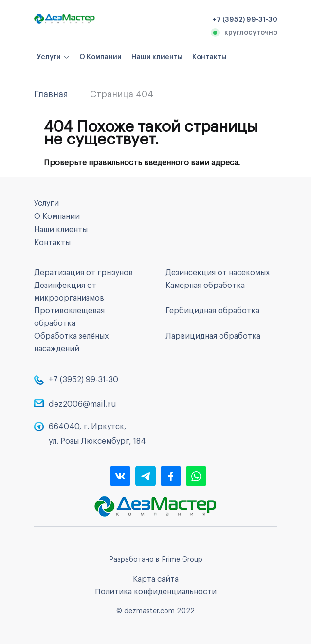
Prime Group (182, 560)
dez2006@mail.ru (82, 404)
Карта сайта (156, 579)
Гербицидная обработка (212, 311)
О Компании (101, 57)
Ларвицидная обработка (213, 336)
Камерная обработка (205, 286)
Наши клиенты (157, 57)
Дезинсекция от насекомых (218, 273)
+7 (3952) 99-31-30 (83, 380)
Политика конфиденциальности (156, 592)
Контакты (209, 57)
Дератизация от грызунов (83, 273)
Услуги (49, 57)
